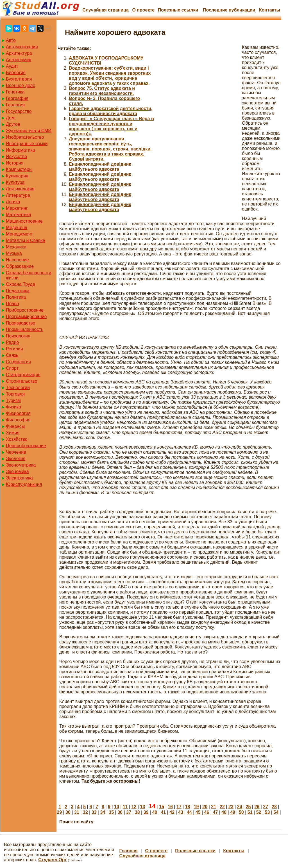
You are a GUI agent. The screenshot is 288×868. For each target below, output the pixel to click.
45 (198, 812)
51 (250, 812)
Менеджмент (19, 234)
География (17, 98)
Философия (18, 420)
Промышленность (25, 329)
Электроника (19, 478)
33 (94, 812)
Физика (13, 407)
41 (163, 812)
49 (233, 812)
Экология (16, 459)
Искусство (16, 157)
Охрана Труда (21, 284)
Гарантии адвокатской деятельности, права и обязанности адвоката (111, 111)
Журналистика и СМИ (29, 131)
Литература (18, 195)
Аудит (12, 66)
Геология (15, 105)
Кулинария (17, 176)
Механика (16, 247)
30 (68, 812)
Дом (10, 118)
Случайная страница (106, 10)
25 (248, 807)
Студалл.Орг (52, 860)
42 (172, 812)
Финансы (15, 426)
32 (85, 812)
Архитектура (19, 53)
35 (111, 812)
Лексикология (20, 189)
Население (17, 260)
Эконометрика (21, 465)
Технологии (18, 388)
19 (196, 807)
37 (129, 812)
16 (170, 807)
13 (143, 807)
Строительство (21, 381)
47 (215, 812)
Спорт (12, 368)
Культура (15, 182)
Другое (13, 124)
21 (214, 807)
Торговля (15, 394)
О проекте (143, 10)
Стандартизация (23, 375)
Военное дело (21, 85)
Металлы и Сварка (26, 240)
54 (276, 812)
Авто (11, 40)
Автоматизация (22, 47)
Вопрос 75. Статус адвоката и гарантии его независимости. (102, 91)
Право (13, 304)
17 (179, 807)
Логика (13, 202)
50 (241, 812)
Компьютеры (19, 169)
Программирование (26, 317)
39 (146, 812)
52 (259, 812)
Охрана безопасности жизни (29, 275)
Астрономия (19, 60)
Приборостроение (25, 310)
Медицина (17, 228)
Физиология (18, 413)
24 (240, 807)
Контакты (270, 10)
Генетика (15, 92)
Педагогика (18, 291)
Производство (21, 323)
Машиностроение (24, 221)
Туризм (13, 400)
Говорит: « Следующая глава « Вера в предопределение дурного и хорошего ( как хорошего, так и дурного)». (111, 126)
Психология (18, 336)
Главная (128, 851)
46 (207, 812)
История (15, 163)
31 (77, 812)
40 (155, 812)
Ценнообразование (26, 446)
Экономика (17, 471)
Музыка (14, 253)
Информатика (20, 150)
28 (274, 807)
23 (231, 807)
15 (162, 807)
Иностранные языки (27, 144)
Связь (12, 355)
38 (137, 812)
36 (120, 812)
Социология (18, 362)
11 (125, 807)
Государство (19, 111)
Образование (20, 266)
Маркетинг (17, 208)
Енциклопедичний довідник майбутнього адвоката (100, 167)
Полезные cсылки (178, 10)
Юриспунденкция (24, 484)
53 (267, 812)
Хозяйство (17, 439)
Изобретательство (25, 137)
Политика (16, 297)
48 (224, 812)
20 (205, 807)
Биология (16, 73)
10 (117, 807)
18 (188, 807)
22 (222, 807)
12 (134, 807)
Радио (12, 342)
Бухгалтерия (19, 79)
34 (103, 812)
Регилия (14, 349)
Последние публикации (229, 10)
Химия (13, 433)
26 (257, 807)
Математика (19, 215)
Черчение (16, 452)
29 (59, 812)
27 (266, 807)
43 (181, 812)
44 (189, 812)
